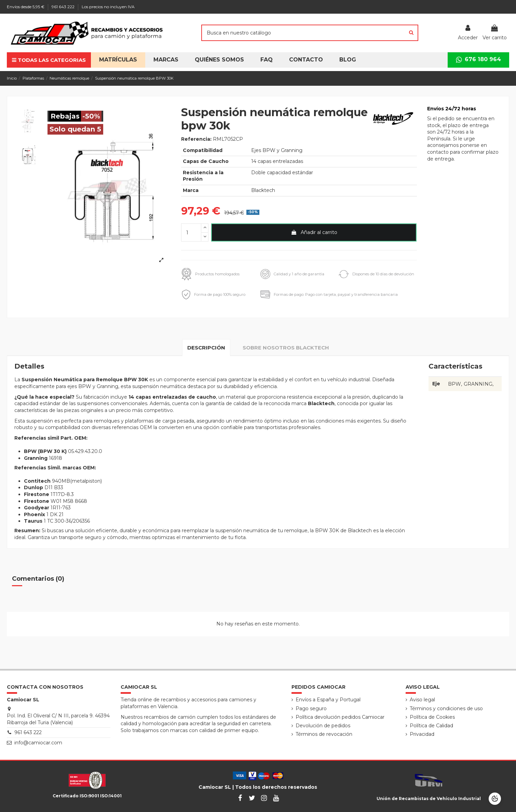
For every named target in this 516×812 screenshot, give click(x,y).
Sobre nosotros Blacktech (286, 348)
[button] (219, 60)
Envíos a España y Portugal (328, 700)
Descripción (206, 348)
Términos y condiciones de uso (446, 708)
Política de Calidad (431, 726)
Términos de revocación (324, 734)
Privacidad (422, 734)
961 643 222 (64, 7)
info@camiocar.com (38, 743)
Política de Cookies (432, 717)
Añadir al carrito (314, 232)
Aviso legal (422, 700)
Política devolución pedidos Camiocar (340, 717)
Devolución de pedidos (323, 726)
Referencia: (196, 139)
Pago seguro (311, 708)
